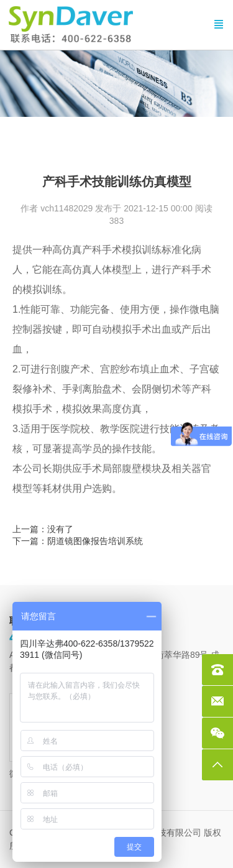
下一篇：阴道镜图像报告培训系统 (78, 541)
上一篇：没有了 (43, 529)
